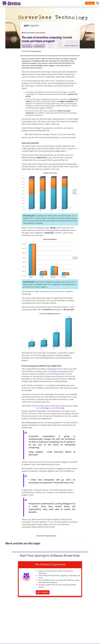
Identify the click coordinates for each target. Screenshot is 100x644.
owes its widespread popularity (55, 371)
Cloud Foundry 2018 (36, 111)
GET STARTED (43, 592)
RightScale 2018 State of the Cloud (50, 92)
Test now (90, 3)
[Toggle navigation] (13, 3)
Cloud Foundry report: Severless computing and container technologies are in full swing (55, 407)
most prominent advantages (42, 394)
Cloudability (73, 121)
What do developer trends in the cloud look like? (55, 134)
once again (42, 160)
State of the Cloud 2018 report (53, 121)
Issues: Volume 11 (71, 46)
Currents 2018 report (33, 99)
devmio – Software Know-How (13, 3)
